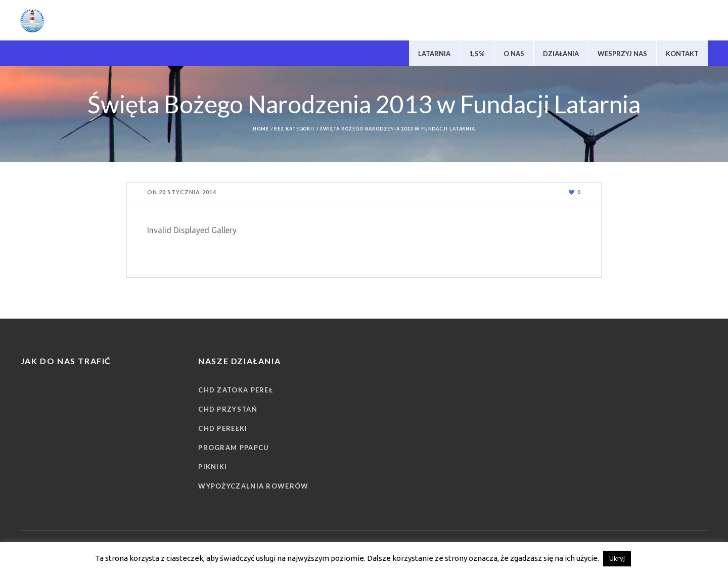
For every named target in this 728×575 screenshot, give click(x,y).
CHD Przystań (228, 409)
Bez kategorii (294, 129)
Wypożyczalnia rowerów (253, 486)
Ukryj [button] (617, 558)
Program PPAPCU (234, 448)
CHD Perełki (223, 428)
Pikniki (213, 467)
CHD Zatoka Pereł (236, 390)
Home (261, 129)
